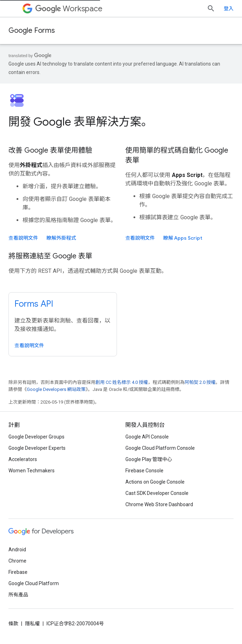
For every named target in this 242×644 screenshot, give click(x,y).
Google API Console (147, 437)
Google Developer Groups (36, 437)
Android (17, 550)
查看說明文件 (23, 238)
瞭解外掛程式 (61, 238)
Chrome (17, 561)
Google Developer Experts (37, 448)
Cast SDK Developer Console (157, 493)
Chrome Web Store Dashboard (159, 504)
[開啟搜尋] (227, 8)
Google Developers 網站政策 (56, 389)
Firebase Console (144, 471)
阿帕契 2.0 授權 (200, 382)
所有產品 (18, 595)
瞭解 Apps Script (183, 238)
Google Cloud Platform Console (160, 448)
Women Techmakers (32, 471)
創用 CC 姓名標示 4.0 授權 (122, 382)
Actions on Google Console (155, 482)
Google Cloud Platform (34, 583)
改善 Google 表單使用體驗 (50, 150)
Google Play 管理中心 (149, 459)
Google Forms (32, 30)
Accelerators (23, 459)
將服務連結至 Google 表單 (50, 256)
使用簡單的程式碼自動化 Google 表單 (177, 155)
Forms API (34, 304)
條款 (13, 624)
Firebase (18, 572)
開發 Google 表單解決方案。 (80, 122)
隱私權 (32, 624)
